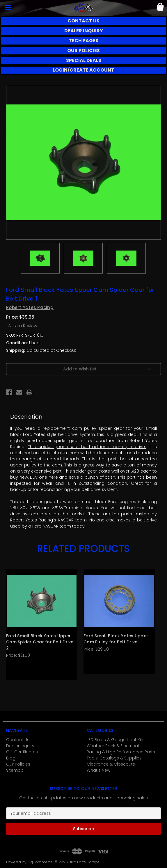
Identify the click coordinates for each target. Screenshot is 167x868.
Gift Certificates (22, 752)
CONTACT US (83, 21)
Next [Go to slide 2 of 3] (154, 564)
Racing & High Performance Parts (121, 752)
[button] (83, 21)
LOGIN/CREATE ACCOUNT (83, 70)
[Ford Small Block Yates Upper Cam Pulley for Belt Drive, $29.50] (119, 601)
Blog (11, 758)
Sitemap (15, 770)
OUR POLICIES (83, 50)
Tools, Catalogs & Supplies (114, 758)
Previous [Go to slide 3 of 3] (8, 564)
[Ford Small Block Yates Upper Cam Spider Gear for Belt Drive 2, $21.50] (42, 601)
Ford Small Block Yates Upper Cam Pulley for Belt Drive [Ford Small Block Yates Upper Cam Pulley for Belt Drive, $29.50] (116, 639)
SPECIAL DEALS (84, 60)
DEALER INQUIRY (84, 31)
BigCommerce (40, 862)
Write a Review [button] (22, 326)
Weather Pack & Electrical (113, 746)
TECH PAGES (83, 41)
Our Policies (18, 764)
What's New (98, 770)
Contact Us (18, 740)
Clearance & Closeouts (111, 764)
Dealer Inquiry (20, 746)
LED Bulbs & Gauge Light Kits (116, 740)
